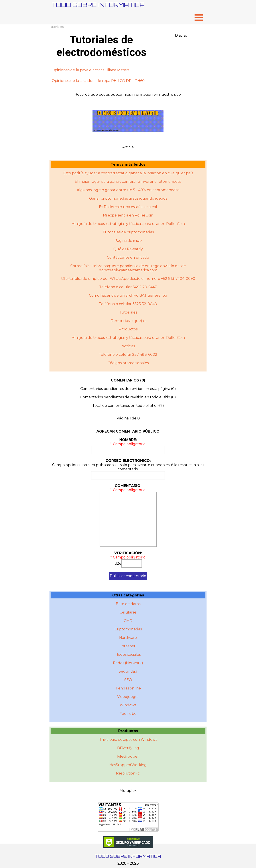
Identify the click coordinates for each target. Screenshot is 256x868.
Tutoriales (57, 27)
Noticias (128, 346)
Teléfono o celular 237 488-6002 (128, 355)
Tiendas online (128, 688)
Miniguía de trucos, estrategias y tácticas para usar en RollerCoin (128, 224)
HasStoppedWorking (128, 765)
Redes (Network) (128, 663)
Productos (128, 329)
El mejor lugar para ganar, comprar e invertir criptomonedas (128, 182)
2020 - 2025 (128, 863)
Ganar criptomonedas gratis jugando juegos (128, 198)
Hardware (128, 638)
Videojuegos (128, 697)
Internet (128, 646)
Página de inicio (128, 241)
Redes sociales (128, 654)
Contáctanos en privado (128, 257)
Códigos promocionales (128, 363)
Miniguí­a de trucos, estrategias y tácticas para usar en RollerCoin (128, 338)
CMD (128, 621)
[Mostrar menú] (199, 17)
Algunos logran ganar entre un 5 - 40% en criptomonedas (128, 190)
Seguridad (128, 671)
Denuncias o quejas (128, 321)
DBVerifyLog (128, 748)
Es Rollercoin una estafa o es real (128, 207)
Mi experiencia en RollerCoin (128, 215)
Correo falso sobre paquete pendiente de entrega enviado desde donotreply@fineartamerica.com (128, 268)
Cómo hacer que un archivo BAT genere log (128, 295)
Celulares (128, 612)
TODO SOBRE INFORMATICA (98, 5)
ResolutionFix (128, 773)
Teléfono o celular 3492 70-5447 (128, 287)
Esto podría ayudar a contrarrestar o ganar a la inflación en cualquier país (128, 173)
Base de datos (128, 604)
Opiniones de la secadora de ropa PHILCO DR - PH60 (98, 81)
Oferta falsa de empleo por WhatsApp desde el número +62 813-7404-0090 (128, 279)
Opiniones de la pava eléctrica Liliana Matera (91, 70)
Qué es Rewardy (128, 249)
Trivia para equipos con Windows (128, 740)
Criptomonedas (128, 629)
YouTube (128, 714)
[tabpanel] (128, 75)
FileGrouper (128, 756)
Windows (128, 705)
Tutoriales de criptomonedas (128, 232)
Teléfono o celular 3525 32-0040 (128, 304)
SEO (128, 680)
